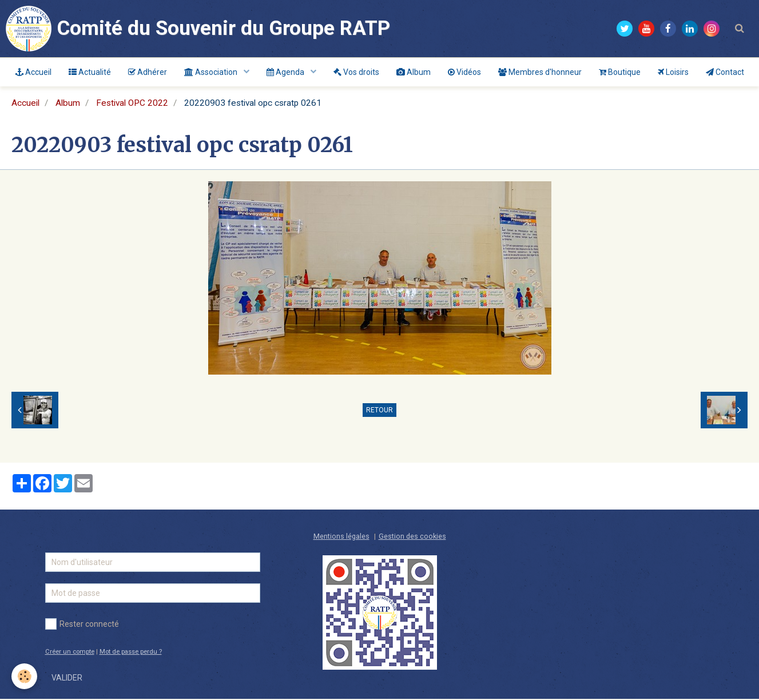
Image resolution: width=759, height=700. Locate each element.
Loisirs (673, 72)
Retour (379, 411)
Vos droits (356, 72)
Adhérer (148, 72)
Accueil (33, 72)
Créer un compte (70, 653)
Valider (67, 679)
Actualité (90, 72)
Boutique (620, 72)
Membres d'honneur (540, 72)
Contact (725, 72)
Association (212, 72)
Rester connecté (82, 625)
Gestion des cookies (412, 537)
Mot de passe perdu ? (131, 653)
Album (414, 72)
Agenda (286, 72)
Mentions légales (341, 537)
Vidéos (464, 72)
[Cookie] (24, 676)
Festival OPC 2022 (132, 104)
